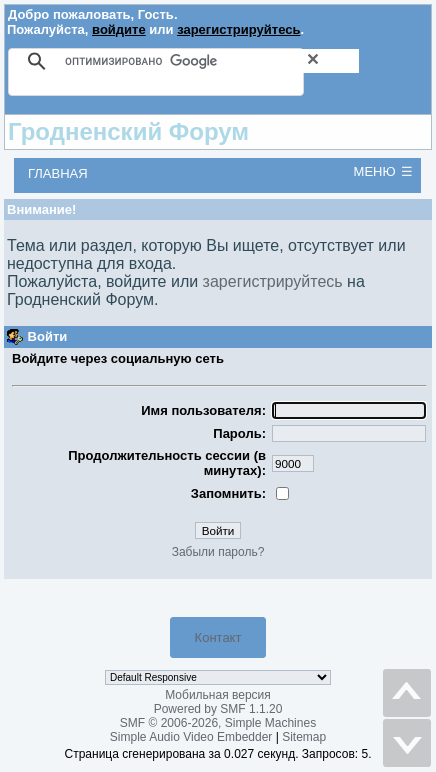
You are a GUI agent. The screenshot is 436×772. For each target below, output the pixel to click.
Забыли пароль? (218, 552)
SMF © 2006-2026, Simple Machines (218, 723)
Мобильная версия (218, 695)
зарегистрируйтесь (238, 29)
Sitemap (304, 737)
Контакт (218, 637)
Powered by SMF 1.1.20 (218, 709)
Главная (58, 173)
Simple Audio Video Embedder (191, 737)
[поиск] (212, 61)
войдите (119, 29)
